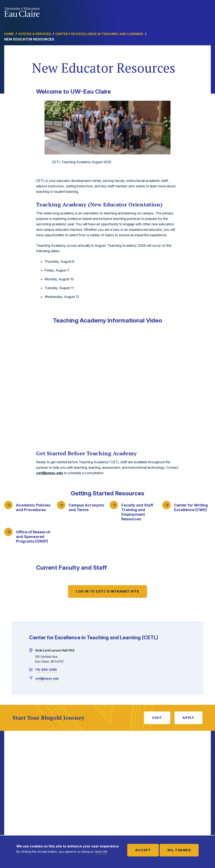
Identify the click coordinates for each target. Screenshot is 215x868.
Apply (189, 718)
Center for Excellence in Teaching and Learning (99, 34)
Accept (143, 850)
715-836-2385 (46, 670)
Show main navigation (207, 11)
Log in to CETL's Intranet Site (107, 591)
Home (9, 34)
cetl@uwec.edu (49, 473)
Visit (157, 718)
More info (101, 852)
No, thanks (179, 850)
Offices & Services (35, 34)
